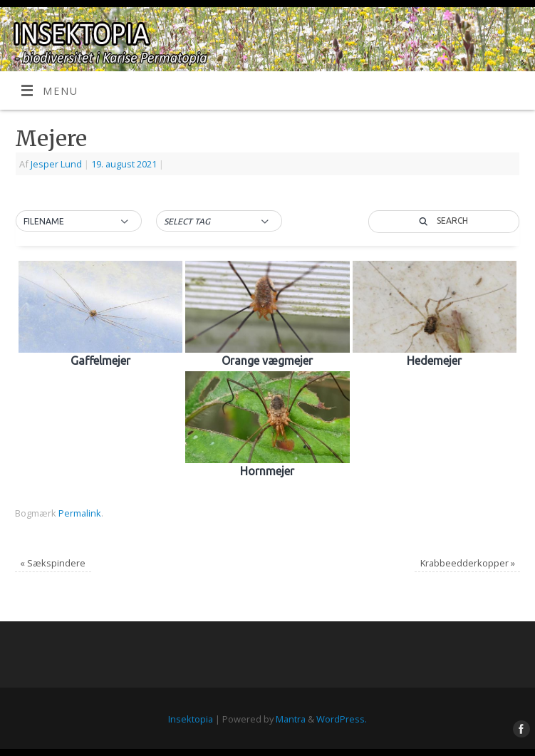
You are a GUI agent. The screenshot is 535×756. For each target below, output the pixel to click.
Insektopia (191, 719)
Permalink (80, 513)
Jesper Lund (56, 164)
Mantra (291, 719)
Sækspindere (53, 563)
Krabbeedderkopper (468, 563)
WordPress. (342, 719)
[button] (79, 222)
